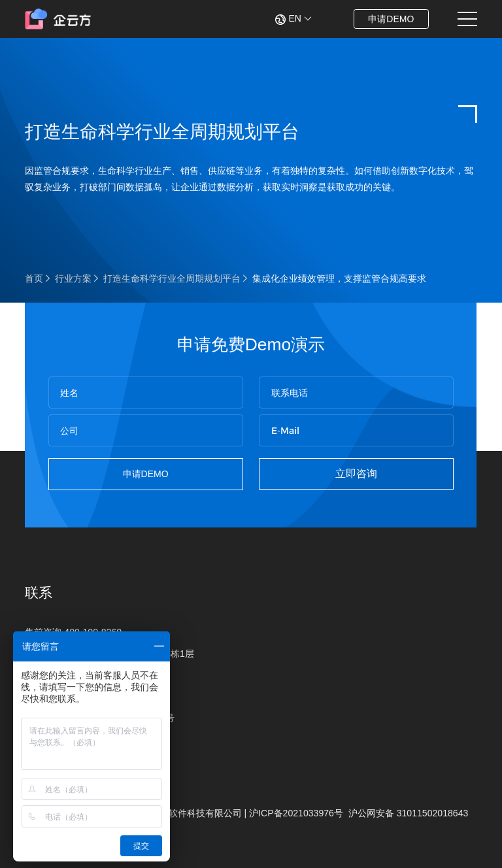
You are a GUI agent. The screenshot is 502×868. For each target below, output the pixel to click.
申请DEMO (391, 19)
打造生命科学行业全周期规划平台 (172, 278)
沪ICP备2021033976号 (296, 813)
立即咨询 (356, 474)
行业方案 (73, 278)
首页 (34, 278)
